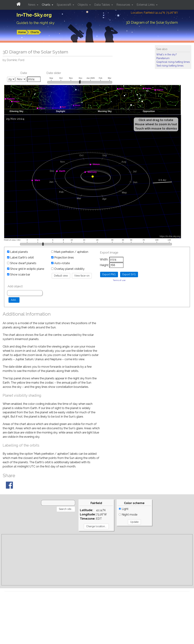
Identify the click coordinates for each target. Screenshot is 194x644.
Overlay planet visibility (68, 269)
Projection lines (63, 258)
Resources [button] (124, 5)
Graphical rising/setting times (173, 62)
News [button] (32, 5)
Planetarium (163, 58)
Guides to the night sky (36, 23)
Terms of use (119, 280)
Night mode (128, 515)
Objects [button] (83, 5)
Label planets (18, 252)
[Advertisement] (97, 560)
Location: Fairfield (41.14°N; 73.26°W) (154, 13)
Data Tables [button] (102, 5)
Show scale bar (19, 274)
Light (124, 509)
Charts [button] (46, 5)
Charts (35, 32)
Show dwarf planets (22, 263)
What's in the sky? (167, 54)
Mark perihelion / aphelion (70, 252)
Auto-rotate (61, 263)
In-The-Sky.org (34, 15)
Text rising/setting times (170, 66)
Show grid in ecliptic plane (26, 269)
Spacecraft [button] (64, 5)
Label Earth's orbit (20, 258)
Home (22, 32)
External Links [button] (146, 5)
